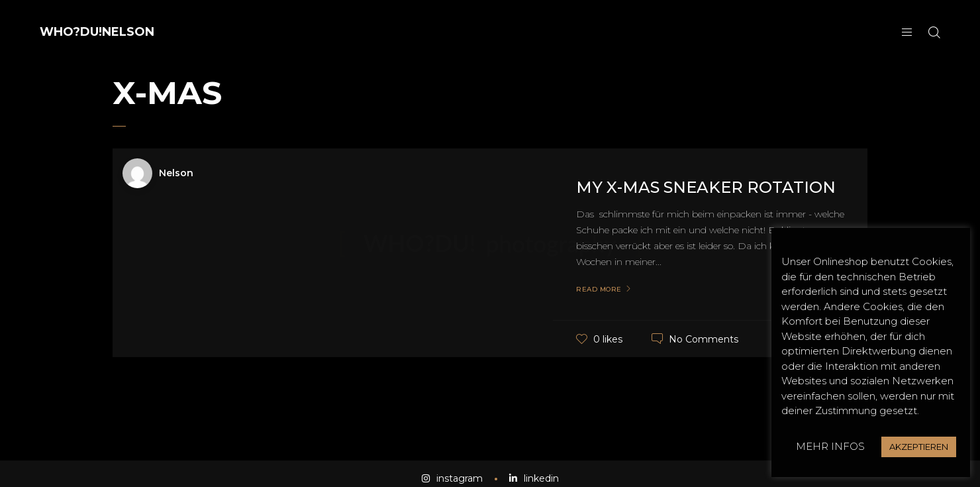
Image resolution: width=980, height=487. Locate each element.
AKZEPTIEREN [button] (919, 447)
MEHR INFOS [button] (830, 446)
